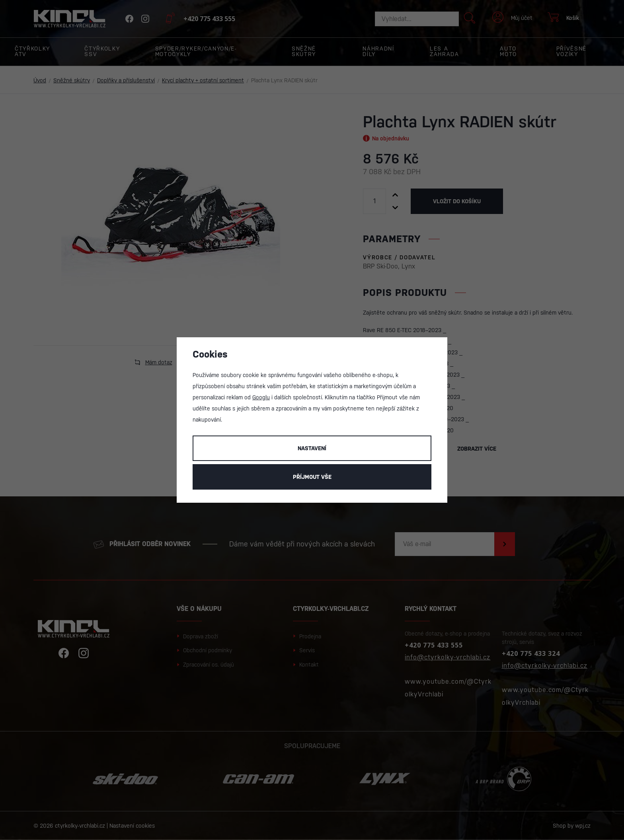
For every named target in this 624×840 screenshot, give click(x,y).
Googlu (261, 397)
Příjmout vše (312, 477)
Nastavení (312, 448)
